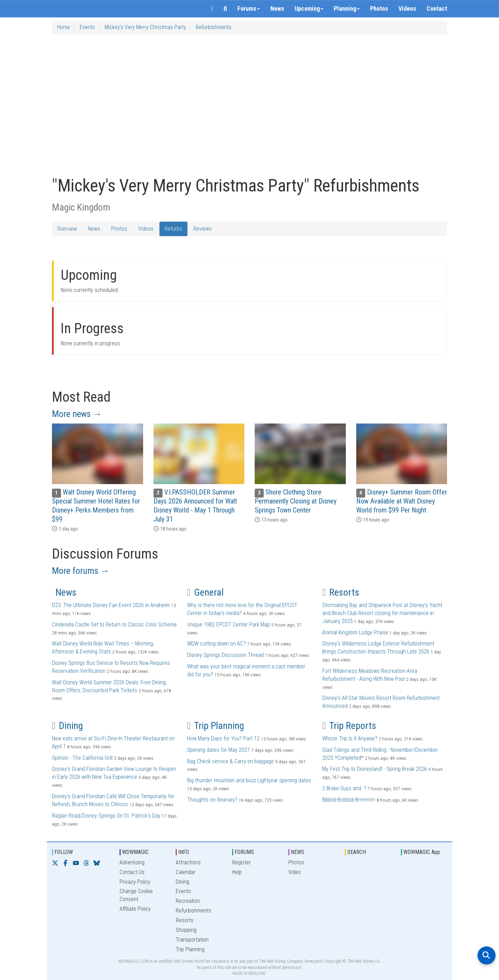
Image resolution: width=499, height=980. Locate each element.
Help (237, 872)
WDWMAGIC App (422, 852)
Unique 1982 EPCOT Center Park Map (229, 625)
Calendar (186, 872)
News (277, 8)
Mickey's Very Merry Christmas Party (145, 27)
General (205, 592)
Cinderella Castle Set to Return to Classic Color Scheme (114, 625)
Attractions (188, 862)
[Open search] (487, 955)
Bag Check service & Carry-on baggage (230, 761)
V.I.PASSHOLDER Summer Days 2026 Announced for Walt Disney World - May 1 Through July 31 (195, 506)
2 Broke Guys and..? (344, 788)
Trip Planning (216, 726)
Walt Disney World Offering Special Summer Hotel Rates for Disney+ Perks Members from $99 (96, 506)
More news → (77, 414)
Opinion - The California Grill (82, 758)
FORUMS (244, 852)
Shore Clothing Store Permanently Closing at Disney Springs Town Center (296, 501)
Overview (67, 229)
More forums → (81, 571)
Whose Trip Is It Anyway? (350, 738)
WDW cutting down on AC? (216, 644)
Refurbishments (214, 27)
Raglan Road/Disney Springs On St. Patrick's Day (106, 816)
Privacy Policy (135, 882)
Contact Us (132, 872)
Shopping (186, 930)
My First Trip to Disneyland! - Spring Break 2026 (375, 769)
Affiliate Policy (135, 909)
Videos (407, 8)
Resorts (341, 592)
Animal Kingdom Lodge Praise (355, 632)
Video (295, 872)
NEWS (297, 852)
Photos (379, 8)
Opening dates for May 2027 (218, 750)
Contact (437, 8)
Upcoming (309, 8)
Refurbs (173, 229)
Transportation (192, 940)
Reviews (203, 229)
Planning (347, 8)
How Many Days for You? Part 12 (223, 738)
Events (87, 27)
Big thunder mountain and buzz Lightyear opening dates (249, 780)
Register (242, 862)
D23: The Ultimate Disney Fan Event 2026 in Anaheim (111, 605)
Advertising (132, 862)
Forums (249, 8)
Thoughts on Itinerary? (212, 800)
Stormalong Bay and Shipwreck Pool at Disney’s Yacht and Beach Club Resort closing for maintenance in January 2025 (382, 613)
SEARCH (357, 852)
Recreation (188, 901)
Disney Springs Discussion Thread (225, 655)
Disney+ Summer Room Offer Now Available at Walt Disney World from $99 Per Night (402, 501)
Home (64, 27)
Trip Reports (349, 726)
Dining (67, 726)
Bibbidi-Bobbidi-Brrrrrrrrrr (349, 800)
